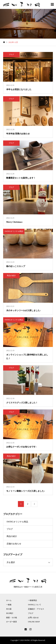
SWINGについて (34, 605)
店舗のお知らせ (14, 544)
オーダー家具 (11, 622)
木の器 (9, 609)
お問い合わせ (33, 618)
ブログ (10, 529)
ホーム (9, 600)
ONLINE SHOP (34, 622)
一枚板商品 (32, 600)
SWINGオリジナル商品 (17, 522)
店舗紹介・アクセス (36, 609)
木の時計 (10, 613)
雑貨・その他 (11, 618)
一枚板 (9, 605)
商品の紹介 (12, 536)
